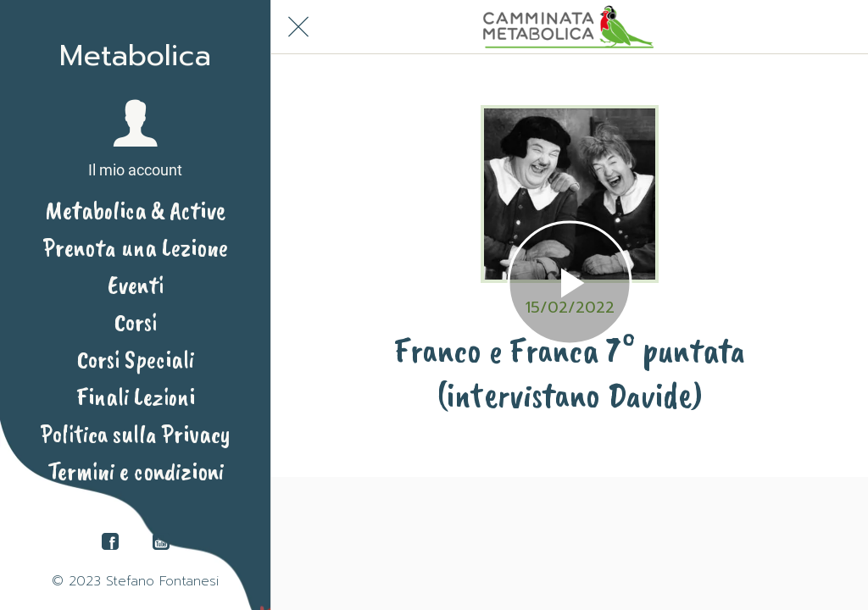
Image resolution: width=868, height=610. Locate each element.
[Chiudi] (298, 27)
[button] (135, 139)
